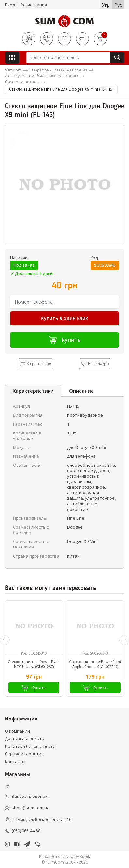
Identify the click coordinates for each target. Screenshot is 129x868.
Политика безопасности (30, 746)
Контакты (15, 762)
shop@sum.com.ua (31, 808)
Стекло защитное (22, 82)
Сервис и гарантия (24, 754)
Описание (81, 391)
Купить (65, 340)
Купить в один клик (64, 318)
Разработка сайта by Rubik (64, 856)
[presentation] (5, 640)
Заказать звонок (30, 796)
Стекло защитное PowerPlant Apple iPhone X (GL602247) (95, 664)
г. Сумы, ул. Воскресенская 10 (42, 819)
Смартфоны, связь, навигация (58, 70)
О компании (17, 731)
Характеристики (33, 391)
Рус (118, 5)
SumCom (13, 70)
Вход (10, 5)
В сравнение (36, 363)
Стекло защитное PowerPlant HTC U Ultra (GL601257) (34, 664)
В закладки (95, 363)
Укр (106, 5)
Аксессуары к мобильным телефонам (41, 76)
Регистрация (34, 5)
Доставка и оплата (25, 738)
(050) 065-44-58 (26, 831)
